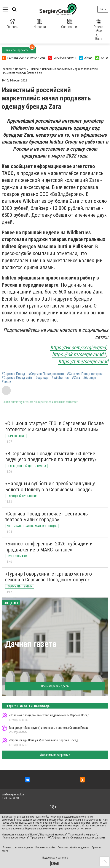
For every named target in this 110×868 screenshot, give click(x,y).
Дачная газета (31, 644)
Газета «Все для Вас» (98, 30)
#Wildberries (60, 378)
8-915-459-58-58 (10, 798)
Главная (13, 24)
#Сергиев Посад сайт (17, 378)
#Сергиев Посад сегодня (85, 374)
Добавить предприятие (55, 755)
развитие (63, 858)
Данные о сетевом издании (18, 848)
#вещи (6, 382)
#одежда (42, 378)
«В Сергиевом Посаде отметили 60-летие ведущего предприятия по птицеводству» (51, 457)
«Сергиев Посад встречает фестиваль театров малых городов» (46, 517)
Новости (40, 24)
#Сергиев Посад (13, 374)
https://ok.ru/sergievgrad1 (79, 354)
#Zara (76, 378)
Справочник (70, 24)
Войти (103, 9)
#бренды (90, 378)
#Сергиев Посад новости (46, 374)
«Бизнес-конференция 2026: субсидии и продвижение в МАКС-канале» (49, 547)
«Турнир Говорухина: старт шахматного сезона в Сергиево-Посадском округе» (49, 577)
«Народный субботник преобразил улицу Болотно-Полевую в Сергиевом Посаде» (50, 487)
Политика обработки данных (73, 848)
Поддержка (49, 858)
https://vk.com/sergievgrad (78, 348)
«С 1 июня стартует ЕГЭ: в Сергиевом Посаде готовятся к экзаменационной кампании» (54, 426)
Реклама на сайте (45, 848)
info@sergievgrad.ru (13, 795)
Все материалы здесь (55, 686)
